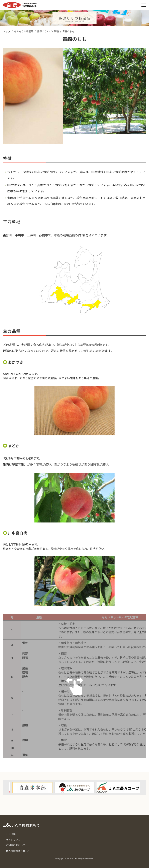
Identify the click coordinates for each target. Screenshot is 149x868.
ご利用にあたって (16, 845)
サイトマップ (13, 840)
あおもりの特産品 (24, 31)
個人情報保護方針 (16, 851)
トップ (7, 31)
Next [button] (139, 778)
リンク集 (11, 834)
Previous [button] (10, 778)
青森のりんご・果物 (48, 31)
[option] (74, 788)
